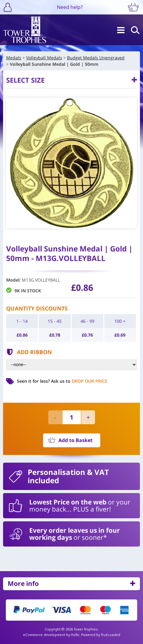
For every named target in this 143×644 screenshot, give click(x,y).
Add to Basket (75, 440)
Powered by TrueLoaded (101, 635)
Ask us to (79, 381)
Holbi (75, 635)
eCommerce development (44, 635)
